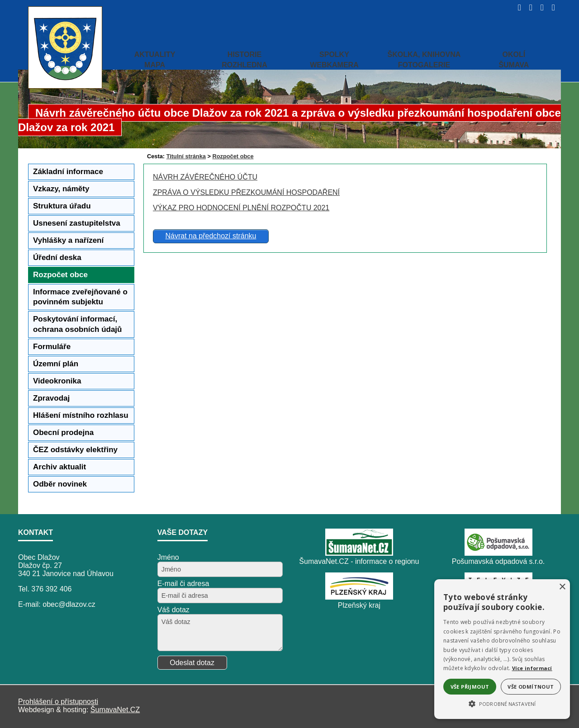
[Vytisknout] (551, 7)
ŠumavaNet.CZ (115, 710)
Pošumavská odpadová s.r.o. (498, 561)
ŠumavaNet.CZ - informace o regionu (359, 561)
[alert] (502, 649)
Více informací (532, 668)
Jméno (168, 557)
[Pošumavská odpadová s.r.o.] (498, 553)
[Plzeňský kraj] (359, 597)
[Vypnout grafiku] (528, 7)
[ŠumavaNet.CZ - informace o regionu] (359, 553)
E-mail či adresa (183, 584)
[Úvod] (517, 7)
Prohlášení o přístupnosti (58, 702)
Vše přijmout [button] (470, 687)
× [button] (562, 587)
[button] (502, 703)
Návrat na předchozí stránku (211, 236)
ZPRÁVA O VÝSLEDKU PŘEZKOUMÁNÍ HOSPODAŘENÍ (246, 192)
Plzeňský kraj (359, 605)
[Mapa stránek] (539, 7)
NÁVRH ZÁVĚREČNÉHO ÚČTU (205, 177)
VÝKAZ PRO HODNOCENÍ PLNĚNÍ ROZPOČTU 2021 (241, 208)
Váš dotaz (173, 610)
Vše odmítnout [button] (531, 687)
